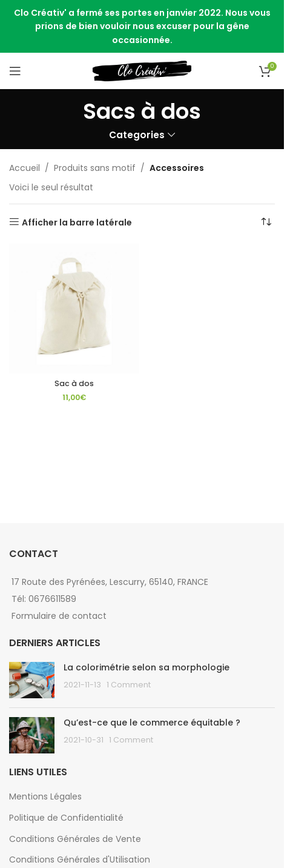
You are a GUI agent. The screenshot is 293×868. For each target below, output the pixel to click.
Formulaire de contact (59, 616)
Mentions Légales (45, 796)
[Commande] (266, 222)
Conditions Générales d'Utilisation (80, 860)
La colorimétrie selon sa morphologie (146, 667)
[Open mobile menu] (15, 71)
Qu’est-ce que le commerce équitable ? (152, 723)
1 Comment (129, 685)
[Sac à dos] (74, 309)
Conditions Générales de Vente (75, 839)
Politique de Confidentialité (66, 818)
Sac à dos (74, 383)
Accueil (25, 168)
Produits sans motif (95, 168)
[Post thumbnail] (32, 680)
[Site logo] (142, 70)
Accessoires (177, 168)
